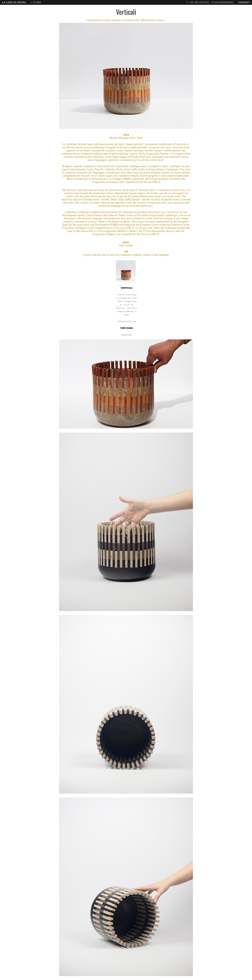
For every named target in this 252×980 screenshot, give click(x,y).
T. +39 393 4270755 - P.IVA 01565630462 (210, 2)
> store (36, 2)
